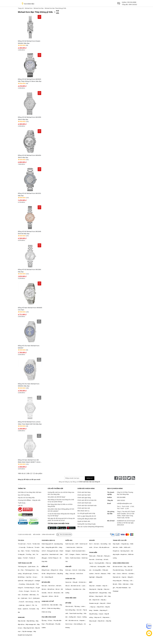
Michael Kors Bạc (39, 8)
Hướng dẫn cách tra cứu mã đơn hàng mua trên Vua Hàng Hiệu (61, 493)
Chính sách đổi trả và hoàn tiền (87, 500)
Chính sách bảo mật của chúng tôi (89, 482)
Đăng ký (90, 478)
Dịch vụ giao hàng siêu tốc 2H (87, 516)
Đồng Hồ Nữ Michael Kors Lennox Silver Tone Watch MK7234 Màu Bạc (30, 423)
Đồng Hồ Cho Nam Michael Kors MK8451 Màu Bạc (29, 385)
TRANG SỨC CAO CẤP (120, 540)
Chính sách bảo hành (84, 495)
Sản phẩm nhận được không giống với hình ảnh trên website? (61, 510)
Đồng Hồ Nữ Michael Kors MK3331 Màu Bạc (29, 194)
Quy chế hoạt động (24, 495)
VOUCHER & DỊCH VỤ (48, 540)
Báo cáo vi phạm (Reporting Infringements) (91, 527)
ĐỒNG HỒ (45, 567)
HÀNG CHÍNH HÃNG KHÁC (121, 563)
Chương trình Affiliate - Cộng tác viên (29, 500)
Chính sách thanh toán (84, 503)
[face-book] (116, 478)
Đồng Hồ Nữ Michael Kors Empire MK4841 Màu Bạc (29, 42)
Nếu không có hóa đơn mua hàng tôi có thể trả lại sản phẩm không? (61, 501)
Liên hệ (20, 505)
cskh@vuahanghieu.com (125, 503)
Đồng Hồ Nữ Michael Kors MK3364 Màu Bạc (29, 271)
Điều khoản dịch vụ (83, 511)
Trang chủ (21, 8)
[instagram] (120, 478)
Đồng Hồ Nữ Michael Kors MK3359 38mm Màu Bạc (29, 118)
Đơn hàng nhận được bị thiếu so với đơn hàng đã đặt (60, 505)
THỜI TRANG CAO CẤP (25, 563)
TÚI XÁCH (21, 540)
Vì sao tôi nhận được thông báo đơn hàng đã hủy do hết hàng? (61, 515)
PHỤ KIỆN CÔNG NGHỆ (49, 617)
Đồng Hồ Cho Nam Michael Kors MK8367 (29, 347)
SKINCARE (21, 617)
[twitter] (129, 478)
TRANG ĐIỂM (93, 552)
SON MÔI (92, 540)
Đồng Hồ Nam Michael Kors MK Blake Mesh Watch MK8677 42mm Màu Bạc (29, 461)
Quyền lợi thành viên (84, 521)
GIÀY (91, 582)
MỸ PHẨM (68, 603)
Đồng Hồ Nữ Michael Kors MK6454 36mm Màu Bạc (29, 156)
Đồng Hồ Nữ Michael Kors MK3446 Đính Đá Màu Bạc (29, 233)
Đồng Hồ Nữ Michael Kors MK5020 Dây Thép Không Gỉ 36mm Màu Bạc (30, 80)
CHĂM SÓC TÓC (70, 579)
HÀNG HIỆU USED (71, 598)
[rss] (133, 478)
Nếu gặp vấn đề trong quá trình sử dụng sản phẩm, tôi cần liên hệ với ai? (61, 519)
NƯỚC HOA (69, 540)
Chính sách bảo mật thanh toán (87, 505)
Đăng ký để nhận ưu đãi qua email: (29, 479)
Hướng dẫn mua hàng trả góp (87, 524)
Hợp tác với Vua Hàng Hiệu (26, 498)
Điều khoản (37, 535)
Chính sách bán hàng (84, 492)
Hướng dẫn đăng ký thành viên (87, 519)
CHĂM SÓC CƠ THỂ (48, 601)
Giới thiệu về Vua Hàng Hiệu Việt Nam (30, 492)
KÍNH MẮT (68, 567)
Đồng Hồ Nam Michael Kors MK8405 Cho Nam (30, 309)
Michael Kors (29, 8)
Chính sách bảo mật (84, 508)
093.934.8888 (132, 2)
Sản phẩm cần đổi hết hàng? (56, 497)
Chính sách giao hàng (84, 498)
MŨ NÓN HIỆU (46, 582)
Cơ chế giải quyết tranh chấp (86, 513)
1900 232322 (133, 4)
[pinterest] (125, 478)
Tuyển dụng (22, 503)
